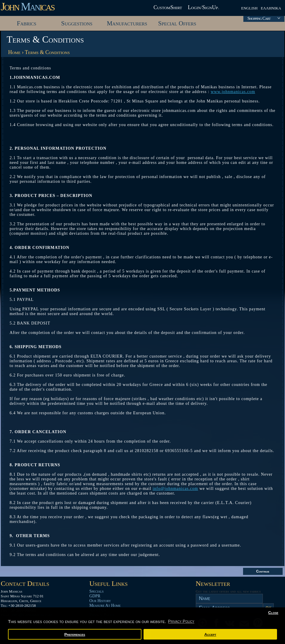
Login (194, 7)
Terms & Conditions (47, 52)
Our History (100, 601)
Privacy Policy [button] (181, 621)
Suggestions (77, 23)
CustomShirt (168, 7)
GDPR (95, 596)
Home (14, 52)
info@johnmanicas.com (175, 489)
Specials (97, 591)
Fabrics (27, 23)
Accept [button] (210, 634)
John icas (28, 6)
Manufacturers (127, 23)
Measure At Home (105, 605)
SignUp (210, 7)
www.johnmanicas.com (233, 92)
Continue (263, 571)
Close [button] (273, 613)
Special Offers (177, 23)
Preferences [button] (75, 634)
